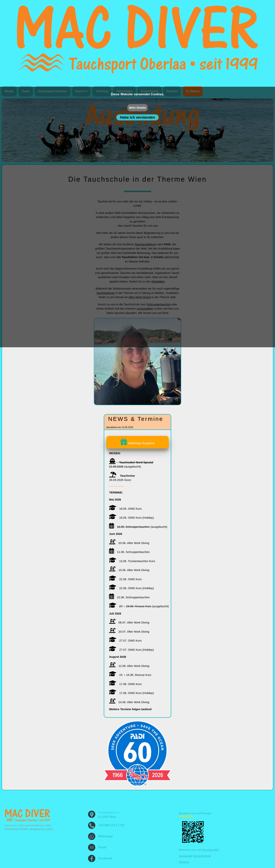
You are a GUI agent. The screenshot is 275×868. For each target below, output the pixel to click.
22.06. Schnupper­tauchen (129, 597)
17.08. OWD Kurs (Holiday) (131, 693)
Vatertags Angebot (138, 443)
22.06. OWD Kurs (125, 579)
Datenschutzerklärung (31, 825)
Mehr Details (137, 108)
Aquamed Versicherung (195, 856)
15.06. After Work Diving (129, 570)
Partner (184, 862)
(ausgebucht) (138, 527)
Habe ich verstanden (138, 117)
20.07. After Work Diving (129, 632)
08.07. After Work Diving (129, 622)
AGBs (48, 825)
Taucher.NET (211, 850)
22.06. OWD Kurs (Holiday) (131, 588)
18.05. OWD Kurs (125, 509)
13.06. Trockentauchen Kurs (132, 561)
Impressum (11, 825)
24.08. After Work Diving (129, 702)
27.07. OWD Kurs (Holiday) (131, 650)
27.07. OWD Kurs (125, 641)
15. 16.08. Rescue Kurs (130, 675)
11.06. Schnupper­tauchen (129, 552)
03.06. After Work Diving (129, 543)
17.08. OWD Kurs (125, 684)
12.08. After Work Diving (129, 666)
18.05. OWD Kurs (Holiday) (131, 518)
